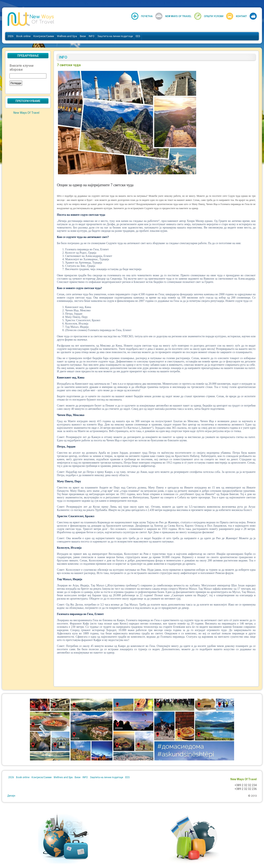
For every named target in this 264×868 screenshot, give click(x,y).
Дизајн (11, 796)
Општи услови (214, 16)
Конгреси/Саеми (44, 36)
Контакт (241, 16)
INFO (92, 36)
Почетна (147, 16)
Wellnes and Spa (67, 36)
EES (138, 36)
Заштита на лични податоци (115, 36)
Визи (83, 36)
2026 (11, 36)
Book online (23, 36)
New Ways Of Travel (178, 16)
